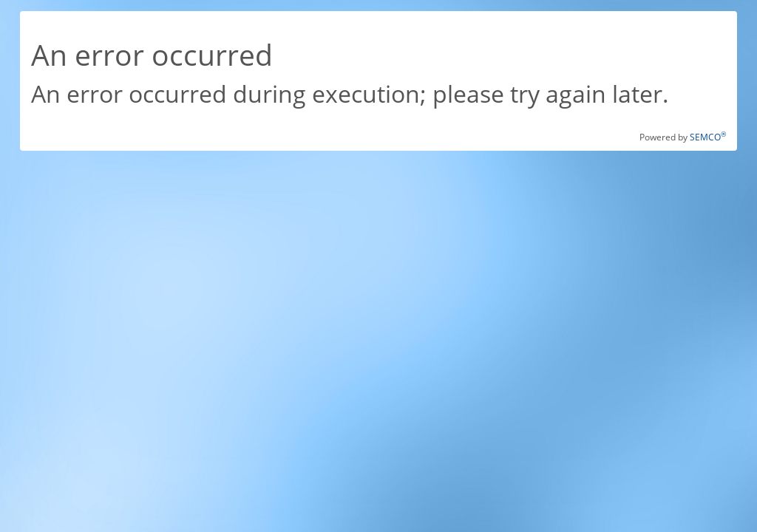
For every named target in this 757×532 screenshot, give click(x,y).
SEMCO (708, 137)
